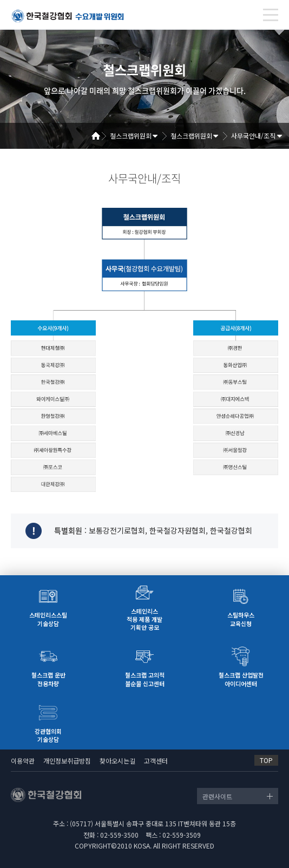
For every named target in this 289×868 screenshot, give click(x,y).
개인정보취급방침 (67, 761)
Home (100, 136)
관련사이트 (217, 796)
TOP (266, 760)
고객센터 (156, 761)
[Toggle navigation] (271, 15)
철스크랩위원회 (131, 136)
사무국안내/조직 (253, 136)
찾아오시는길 (117, 761)
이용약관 (23, 761)
